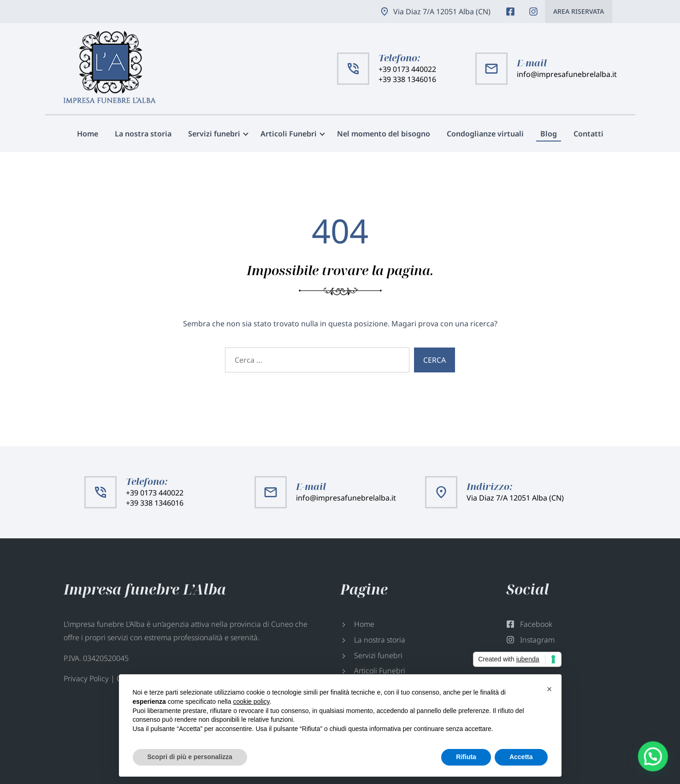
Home (88, 134)
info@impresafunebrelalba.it (567, 74)
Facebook (510, 12)
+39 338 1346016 (407, 79)
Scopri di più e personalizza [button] (190, 757)
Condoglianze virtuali (485, 134)
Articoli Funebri (289, 134)
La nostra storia (143, 134)
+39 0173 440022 (407, 69)
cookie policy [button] (251, 701)
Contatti (588, 134)
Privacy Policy (86, 678)
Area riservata (579, 11)
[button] (657, 767)
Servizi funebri (214, 134)
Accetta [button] (521, 757)
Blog (549, 134)
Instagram (533, 12)
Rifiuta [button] (466, 757)
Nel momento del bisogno (384, 134)
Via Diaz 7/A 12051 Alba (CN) (442, 12)
